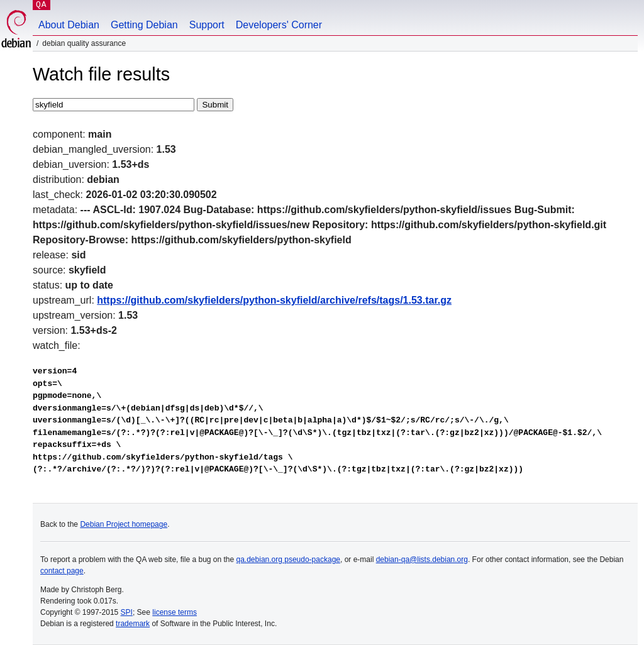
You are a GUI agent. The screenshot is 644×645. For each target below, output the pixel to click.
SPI (127, 612)
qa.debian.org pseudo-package (288, 560)
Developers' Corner (279, 25)
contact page (62, 571)
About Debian (69, 25)
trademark (133, 624)
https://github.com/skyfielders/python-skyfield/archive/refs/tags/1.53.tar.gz (274, 300)
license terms (175, 612)
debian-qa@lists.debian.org (422, 560)
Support (207, 25)
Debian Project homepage (124, 524)
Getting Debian (144, 25)
